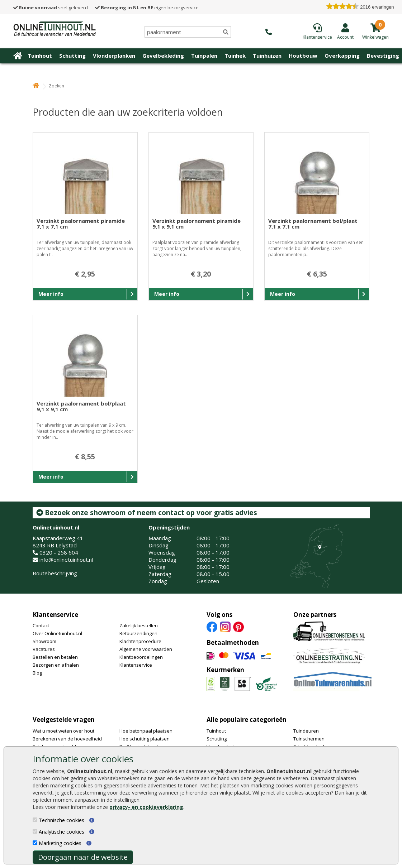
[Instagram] (225, 627)
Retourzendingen (138, 633)
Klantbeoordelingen (141, 657)
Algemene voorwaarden (146, 649)
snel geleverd (51, 8)
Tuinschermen (309, 739)
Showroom (44, 641)
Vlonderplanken (114, 56)
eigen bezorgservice (147, 8)
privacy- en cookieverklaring (146, 807)
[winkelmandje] (375, 37)
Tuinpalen (204, 56)
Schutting (72, 56)
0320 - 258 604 (59, 552)
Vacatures (44, 649)
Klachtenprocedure (140, 641)
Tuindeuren (306, 731)
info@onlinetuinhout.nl (66, 560)
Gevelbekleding (163, 56)
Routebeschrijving (55, 573)
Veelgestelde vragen (64, 720)
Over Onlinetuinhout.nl (57, 633)
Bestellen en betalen (55, 657)
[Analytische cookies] (35, 831)
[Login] (345, 31)
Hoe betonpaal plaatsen (146, 731)
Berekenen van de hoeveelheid (67, 739)
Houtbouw (303, 56)
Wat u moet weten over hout (63, 731)
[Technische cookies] (35, 820)
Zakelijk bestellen (139, 625)
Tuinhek (235, 56)
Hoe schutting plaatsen (145, 739)
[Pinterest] (238, 627)
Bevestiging (383, 56)
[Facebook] (212, 627)
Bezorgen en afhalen (56, 665)
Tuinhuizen (267, 56)
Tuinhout (40, 56)
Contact (41, 625)
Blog (37, 673)
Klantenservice (55, 615)
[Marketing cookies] (35, 843)
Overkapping (342, 56)
